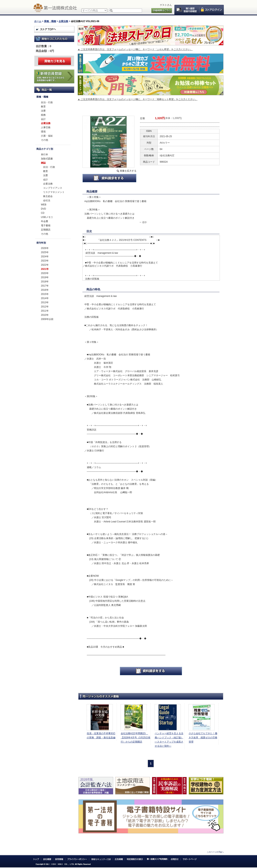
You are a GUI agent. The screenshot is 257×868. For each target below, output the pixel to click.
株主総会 (48, 196)
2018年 (45, 282)
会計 (43, 119)
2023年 (45, 261)
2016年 (45, 290)
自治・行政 (47, 102)
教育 (43, 107)
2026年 (45, 248)
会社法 (47, 200)
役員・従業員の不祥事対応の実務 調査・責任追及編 (101, 735)
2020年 (45, 273)
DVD (43, 209)
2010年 (45, 315)
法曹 (43, 111)
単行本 (44, 155)
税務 (43, 115)
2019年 (45, 277)
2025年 (45, 252)
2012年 (45, 307)
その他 (44, 140)
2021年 (45, 269)
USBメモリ (47, 217)
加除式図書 (47, 159)
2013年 (45, 302)
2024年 (45, 257)
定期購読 (46, 230)
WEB (44, 205)
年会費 (44, 221)
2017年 (45, 286)
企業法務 (63, 21)
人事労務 (46, 127)
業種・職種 (50, 21)
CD (43, 213)
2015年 (45, 294)
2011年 (45, 311)
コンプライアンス (53, 188)
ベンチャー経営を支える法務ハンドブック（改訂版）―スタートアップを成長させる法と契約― (169, 740)
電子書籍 (46, 226)
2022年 (45, 265)
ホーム (38, 21)
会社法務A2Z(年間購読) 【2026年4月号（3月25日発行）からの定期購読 (136, 738)
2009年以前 (47, 319)
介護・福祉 (47, 136)
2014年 (45, 298)
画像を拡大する (128, 171)
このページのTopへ (215, 852)
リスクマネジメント (54, 192)
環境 (43, 132)
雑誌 (43, 163)
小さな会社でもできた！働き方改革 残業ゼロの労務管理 (203, 738)
